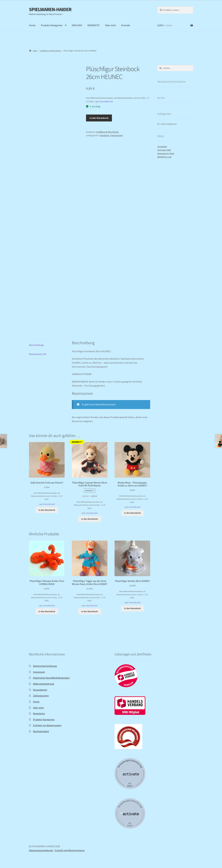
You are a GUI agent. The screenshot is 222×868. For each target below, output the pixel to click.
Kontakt (126, 25)
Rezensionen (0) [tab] (38, 354)
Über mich (110, 25)
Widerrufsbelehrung (44, 684)
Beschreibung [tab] (36, 345)
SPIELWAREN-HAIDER (50, 9)
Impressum (39, 672)
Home (32, 25)
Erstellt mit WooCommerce (70, 850)
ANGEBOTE (94, 25)
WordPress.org (164, 157)
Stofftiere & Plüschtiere (50, 51)
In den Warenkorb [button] (47, 510)
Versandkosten (106, 101)
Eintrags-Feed (164, 150)
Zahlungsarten (41, 696)
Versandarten (40, 690)
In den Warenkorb (99, 118)
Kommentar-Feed (166, 153)
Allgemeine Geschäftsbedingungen (51, 678)
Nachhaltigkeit (41, 731)
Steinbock (104, 135)
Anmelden (162, 147)
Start (35, 51)
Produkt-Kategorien (52, 25)
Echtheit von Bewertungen (47, 725)
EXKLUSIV (77, 25)
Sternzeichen (117, 135)
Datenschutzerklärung (45, 666)
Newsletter (39, 713)
